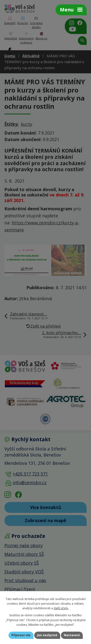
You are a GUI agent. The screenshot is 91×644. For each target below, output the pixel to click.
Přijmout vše (21, 635)
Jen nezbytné (47, 635)
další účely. (61, 608)
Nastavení (72, 635)
